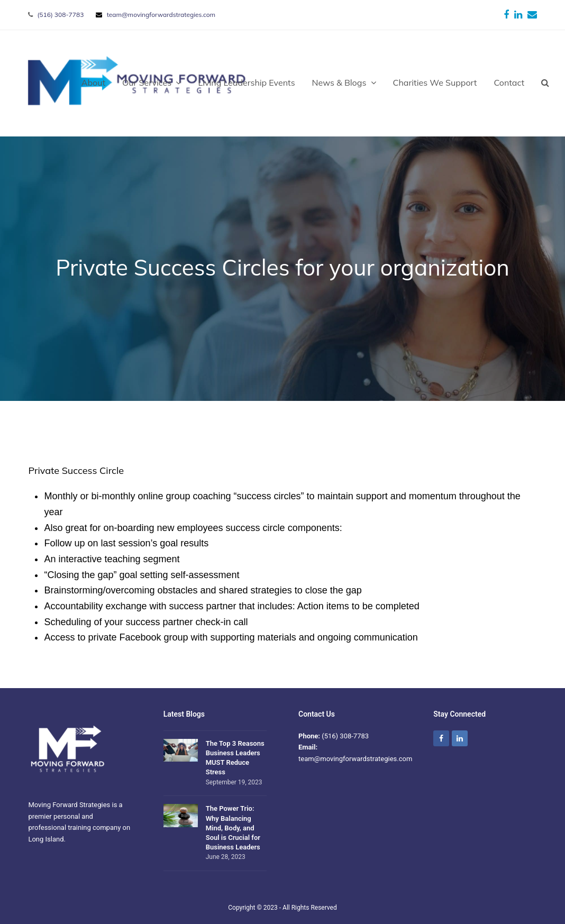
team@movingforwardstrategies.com (161, 15)
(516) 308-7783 (61, 15)
